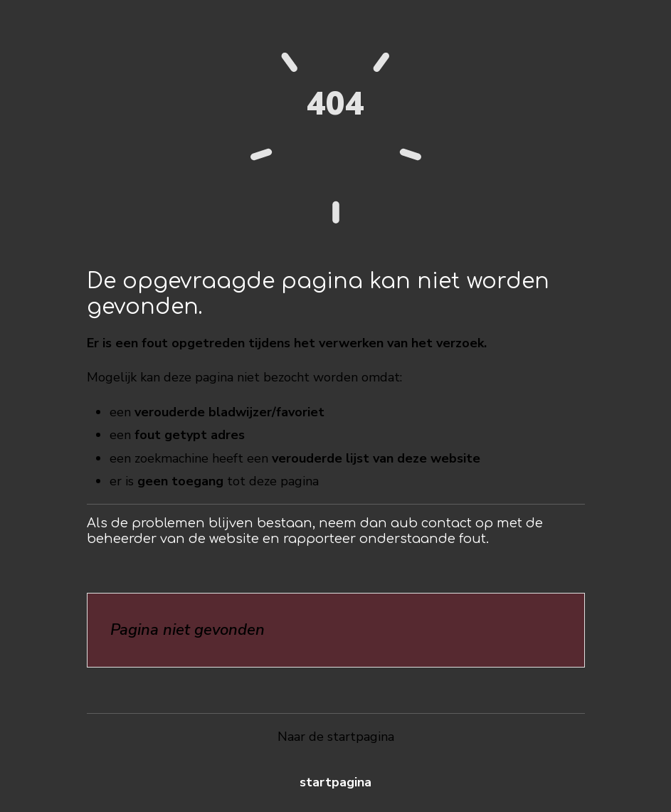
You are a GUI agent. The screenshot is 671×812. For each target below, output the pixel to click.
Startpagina (335, 782)
